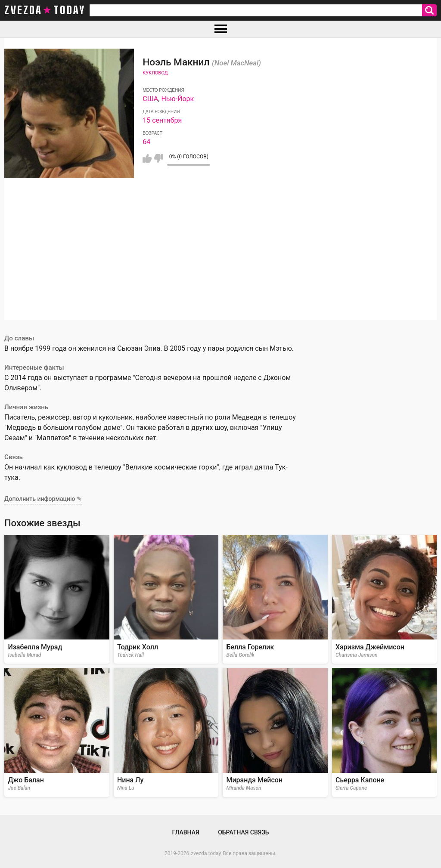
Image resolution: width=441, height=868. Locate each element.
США (150, 99)
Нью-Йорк (177, 99)
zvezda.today (206, 853)
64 (146, 142)
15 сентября (162, 120)
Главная (185, 832)
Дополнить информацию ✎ (43, 499)
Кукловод (155, 73)
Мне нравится (147, 158)
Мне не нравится (158, 158)
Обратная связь (243, 832)
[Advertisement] (220, 260)
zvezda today (45, 10)
